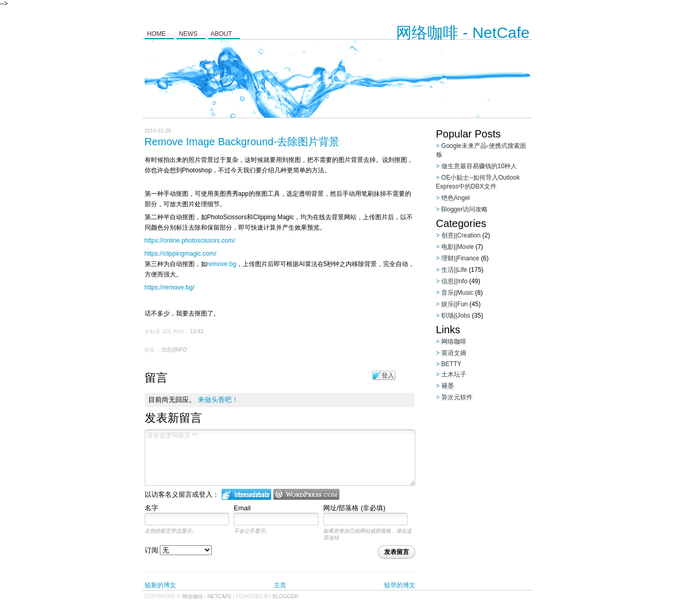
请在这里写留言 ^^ (280, 458)
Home (157, 34)
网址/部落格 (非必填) (354, 508)
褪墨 (448, 386)
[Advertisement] (501, 471)
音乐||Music (457, 293)
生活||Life (454, 270)
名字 (151, 508)
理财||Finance (460, 258)
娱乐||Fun (455, 304)
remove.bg (222, 264)
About (221, 34)
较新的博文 (160, 585)
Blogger (285, 596)
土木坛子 (454, 374)
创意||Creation (461, 235)
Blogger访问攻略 (465, 209)
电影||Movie (457, 247)
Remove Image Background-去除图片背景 (242, 142)
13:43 (196, 331)
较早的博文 (400, 585)
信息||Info (174, 350)
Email (242, 508)
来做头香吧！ (218, 400)
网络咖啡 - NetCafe (463, 33)
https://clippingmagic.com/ (181, 254)
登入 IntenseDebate (246, 494)
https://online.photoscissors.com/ (190, 241)
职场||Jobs (456, 316)
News (188, 34)
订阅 (179, 550)
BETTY (452, 364)
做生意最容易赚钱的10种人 (479, 166)
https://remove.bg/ (170, 287)
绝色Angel (456, 198)
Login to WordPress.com (306, 494)
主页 (280, 585)
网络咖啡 (454, 342)
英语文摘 (454, 353)
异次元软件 (457, 397)
